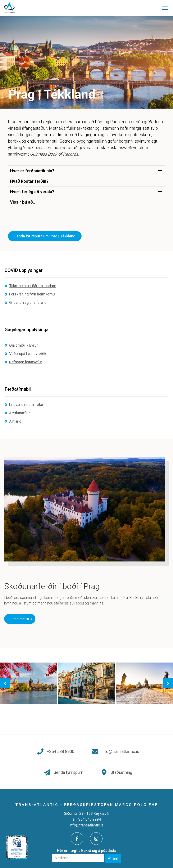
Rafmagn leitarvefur (26, 362)
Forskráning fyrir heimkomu (32, 294)
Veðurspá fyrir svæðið (28, 354)
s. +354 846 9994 (87, 819)
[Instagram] (96, 839)
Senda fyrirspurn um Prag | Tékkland (45, 236)
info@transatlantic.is (87, 825)
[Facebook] (77, 839)
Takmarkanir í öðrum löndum (33, 286)
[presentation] (5, 683)
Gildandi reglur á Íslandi (28, 302)
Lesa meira (20, 619)
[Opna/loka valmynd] (165, 8)
